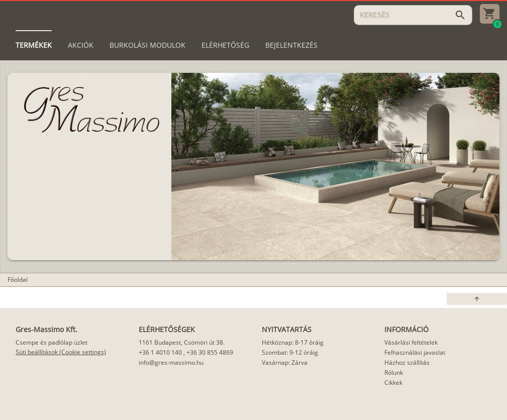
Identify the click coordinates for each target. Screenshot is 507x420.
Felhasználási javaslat (415, 352)
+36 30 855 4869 (210, 352)
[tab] (34, 45)
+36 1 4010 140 (160, 352)
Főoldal (18, 280)
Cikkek (393, 383)
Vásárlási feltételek (411, 342)
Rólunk (394, 373)
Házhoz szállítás (407, 362)
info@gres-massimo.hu (171, 362)
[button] (477, 299)
